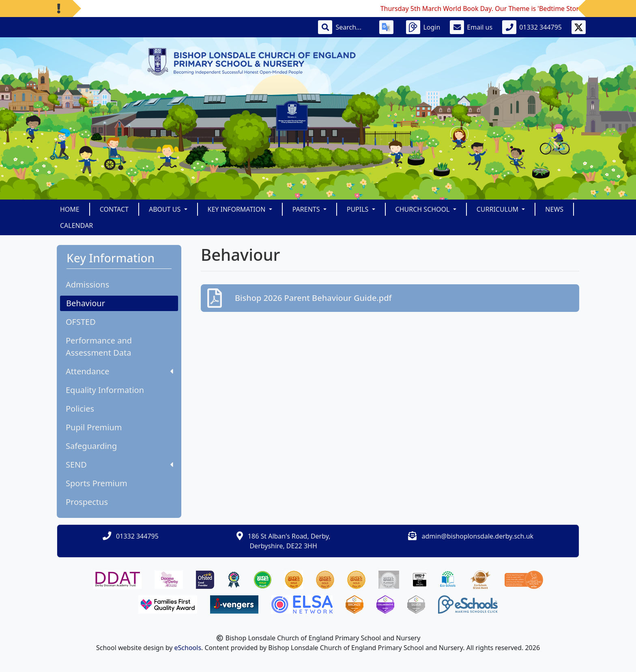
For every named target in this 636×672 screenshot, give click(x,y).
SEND (119, 465)
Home (70, 209)
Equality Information (105, 390)
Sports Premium (97, 483)
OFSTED (81, 322)
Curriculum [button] (498, 209)
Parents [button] (307, 209)
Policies (80, 409)
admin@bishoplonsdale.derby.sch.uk (478, 536)
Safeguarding (91, 446)
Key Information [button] (237, 209)
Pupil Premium (94, 427)
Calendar (76, 225)
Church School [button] (423, 209)
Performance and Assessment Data (99, 347)
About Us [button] (166, 209)
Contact (114, 209)
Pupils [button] (359, 209)
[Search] (352, 27)
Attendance (119, 371)
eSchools (188, 648)
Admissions (87, 284)
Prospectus (87, 502)
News (554, 209)
